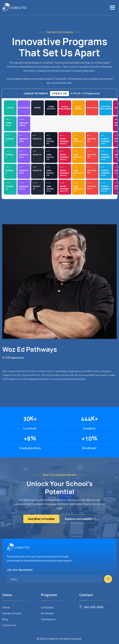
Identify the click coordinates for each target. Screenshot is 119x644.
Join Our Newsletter (20, 584)
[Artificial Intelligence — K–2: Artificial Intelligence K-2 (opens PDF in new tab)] (106, 140)
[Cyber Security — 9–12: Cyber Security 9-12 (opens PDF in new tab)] (51, 187)
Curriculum (47, 622)
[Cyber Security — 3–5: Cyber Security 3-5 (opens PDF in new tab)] (51, 155)
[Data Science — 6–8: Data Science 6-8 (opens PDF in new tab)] (78, 171)
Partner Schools (12, 628)
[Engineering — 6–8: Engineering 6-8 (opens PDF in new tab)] (24, 171)
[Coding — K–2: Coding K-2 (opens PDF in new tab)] (10, 140)
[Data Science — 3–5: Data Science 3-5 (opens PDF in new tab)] (78, 155)
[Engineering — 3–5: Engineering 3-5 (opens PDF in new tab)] (24, 155)
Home (6, 622)
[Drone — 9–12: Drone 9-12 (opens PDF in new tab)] (37, 187)
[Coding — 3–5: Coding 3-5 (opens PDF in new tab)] (10, 155)
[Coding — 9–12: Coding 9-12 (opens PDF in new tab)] (10, 187)
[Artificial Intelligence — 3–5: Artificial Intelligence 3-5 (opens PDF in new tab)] (106, 155)
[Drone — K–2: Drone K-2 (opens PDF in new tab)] (37, 140)
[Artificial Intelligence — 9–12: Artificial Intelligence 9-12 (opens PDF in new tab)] (106, 187)
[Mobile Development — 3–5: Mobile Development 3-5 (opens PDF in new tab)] (65, 155)
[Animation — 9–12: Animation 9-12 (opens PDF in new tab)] (92, 187)
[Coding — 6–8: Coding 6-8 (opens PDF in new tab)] (10, 171)
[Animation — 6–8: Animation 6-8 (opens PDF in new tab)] (92, 171)
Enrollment (47, 628)
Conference (48, 634)
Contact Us (9, 639)
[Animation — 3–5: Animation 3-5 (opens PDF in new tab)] (92, 155)
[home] (15, 8)
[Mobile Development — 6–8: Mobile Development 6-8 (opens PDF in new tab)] (65, 171)
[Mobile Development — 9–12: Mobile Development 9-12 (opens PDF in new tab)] (65, 187)
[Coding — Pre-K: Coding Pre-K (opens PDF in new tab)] (10, 124)
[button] (112, 8)
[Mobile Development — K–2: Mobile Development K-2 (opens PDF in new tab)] (65, 140)
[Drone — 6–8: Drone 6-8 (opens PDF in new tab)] (37, 171)
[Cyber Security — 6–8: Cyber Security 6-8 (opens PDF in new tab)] (51, 171)
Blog (5, 634)
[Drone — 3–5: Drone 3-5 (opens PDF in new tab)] (37, 155)
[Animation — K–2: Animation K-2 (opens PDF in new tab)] (92, 140)
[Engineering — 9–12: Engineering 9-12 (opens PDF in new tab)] (24, 187)
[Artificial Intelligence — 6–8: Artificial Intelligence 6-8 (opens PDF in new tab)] (106, 171)
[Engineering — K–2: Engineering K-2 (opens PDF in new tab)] (24, 140)
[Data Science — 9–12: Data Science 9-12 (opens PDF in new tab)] (78, 187)
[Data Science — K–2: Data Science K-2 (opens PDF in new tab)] (78, 140)
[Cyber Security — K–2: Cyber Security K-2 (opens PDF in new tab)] (51, 140)
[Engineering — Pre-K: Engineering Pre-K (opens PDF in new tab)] (24, 124)
